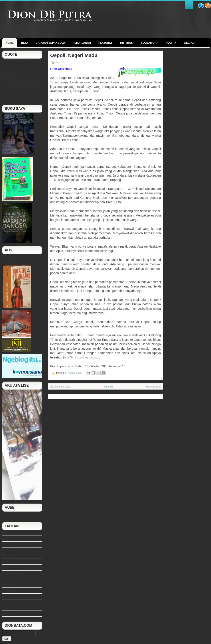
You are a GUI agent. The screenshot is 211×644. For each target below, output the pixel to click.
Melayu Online (11, 573)
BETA (25, 43)
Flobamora (150, 43)
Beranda (108, 386)
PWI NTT (8, 602)
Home (10, 43)
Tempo (6, 608)
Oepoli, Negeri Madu (74, 55)
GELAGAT (190, 43)
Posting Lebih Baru (61, 386)
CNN (5, 539)
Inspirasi (127, 43)
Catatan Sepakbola (50, 43)
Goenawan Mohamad (15, 550)
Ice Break (8, 556)
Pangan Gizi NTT (12, 591)
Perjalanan (82, 43)
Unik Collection (11, 614)
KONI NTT (8, 568)
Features (105, 43)
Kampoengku (75, 373)
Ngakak (7, 579)
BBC (5, 533)
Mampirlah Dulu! (12, 514)
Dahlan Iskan (10, 545)
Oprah (6, 585)
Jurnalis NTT (10, 562)
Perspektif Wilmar (13, 597)
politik (171, 43)
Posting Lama (153, 386)
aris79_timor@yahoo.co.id (82, 357)
